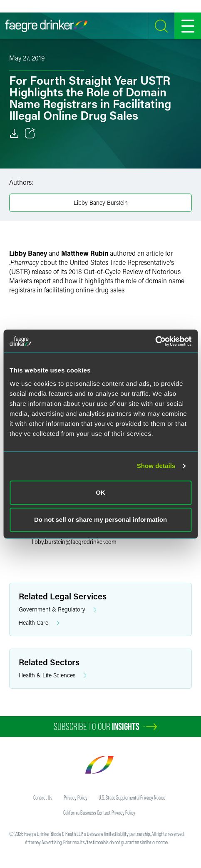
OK (100, 492)
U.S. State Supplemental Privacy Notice (132, 798)
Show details (156, 466)
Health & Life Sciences (53, 676)
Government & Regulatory (58, 610)
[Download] (14, 133)
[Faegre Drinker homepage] (46, 26)
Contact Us (43, 798)
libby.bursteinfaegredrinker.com (74, 542)
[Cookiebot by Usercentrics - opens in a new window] (155, 341)
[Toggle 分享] (30, 133)
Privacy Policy (76, 798)
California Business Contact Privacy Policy (99, 813)
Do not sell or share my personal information (100, 520)
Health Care (39, 623)
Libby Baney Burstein (101, 203)
